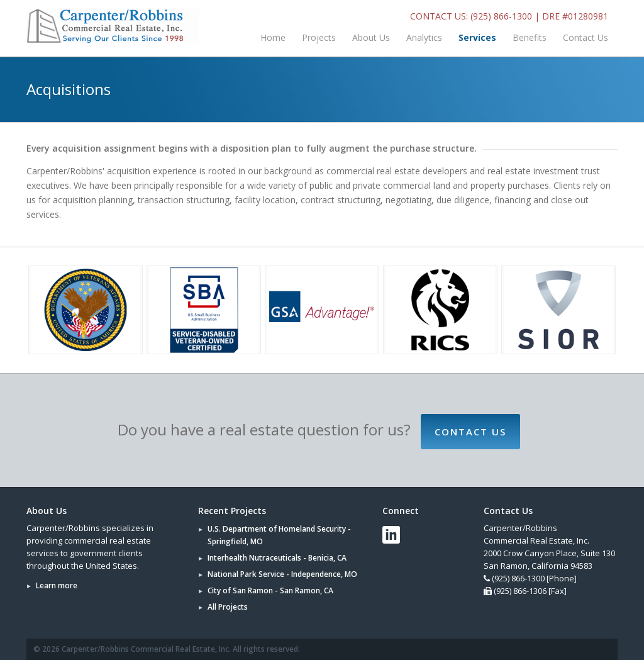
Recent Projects (232, 511)
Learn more (57, 585)
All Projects (228, 607)
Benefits (530, 37)
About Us (371, 37)
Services (477, 37)
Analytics (424, 37)
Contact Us (586, 37)
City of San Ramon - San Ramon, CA (270, 590)
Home (273, 37)
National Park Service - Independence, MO (282, 574)
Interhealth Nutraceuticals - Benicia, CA (277, 558)
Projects (319, 37)
